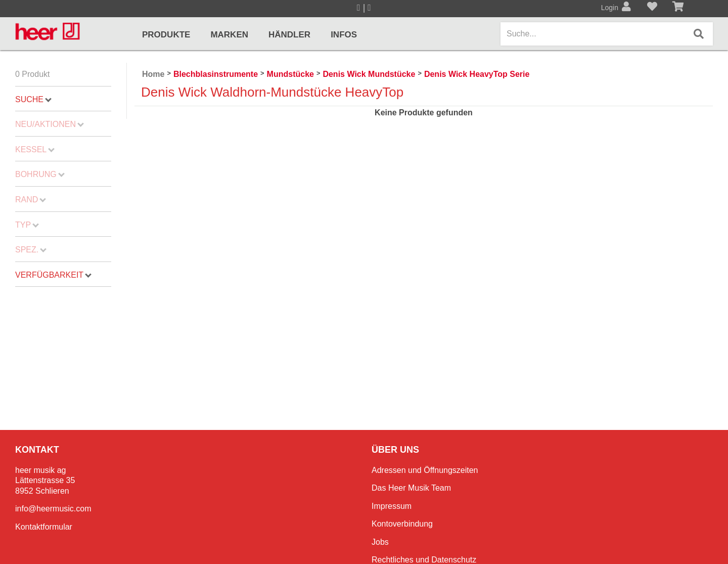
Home (153, 74)
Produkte (166, 35)
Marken (229, 35)
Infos (344, 35)
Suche (33, 99)
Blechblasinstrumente (216, 74)
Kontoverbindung (402, 524)
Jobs (380, 542)
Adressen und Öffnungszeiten (425, 470)
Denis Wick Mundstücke (369, 74)
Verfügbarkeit (53, 275)
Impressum (392, 506)
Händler (289, 35)
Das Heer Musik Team (411, 488)
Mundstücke (290, 74)
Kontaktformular (44, 527)
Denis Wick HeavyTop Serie (477, 74)
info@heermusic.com (53, 509)
